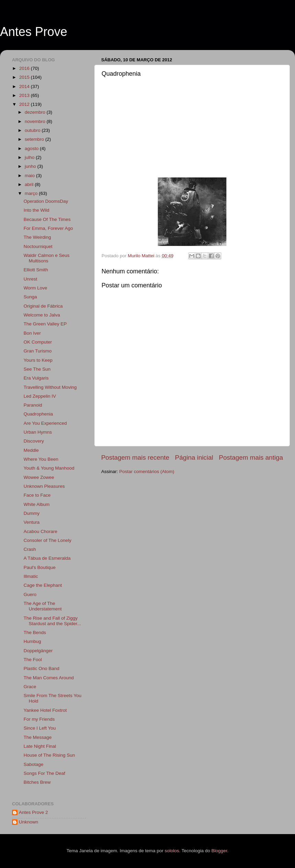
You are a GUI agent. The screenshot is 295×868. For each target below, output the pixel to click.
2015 (25, 77)
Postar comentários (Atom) (147, 472)
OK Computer (38, 342)
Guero (30, 594)
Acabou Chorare (40, 531)
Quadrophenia (38, 414)
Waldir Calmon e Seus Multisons (47, 258)
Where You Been (41, 459)
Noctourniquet (38, 246)
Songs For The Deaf (44, 773)
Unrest (31, 279)
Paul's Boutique (40, 567)
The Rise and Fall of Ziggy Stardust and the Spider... (52, 621)
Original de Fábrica (43, 306)
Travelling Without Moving (50, 387)
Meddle (31, 450)
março (32, 193)
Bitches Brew (37, 782)
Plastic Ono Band (42, 668)
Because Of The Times (47, 219)
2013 (25, 95)
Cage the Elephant (43, 585)
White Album (37, 504)
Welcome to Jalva (42, 315)
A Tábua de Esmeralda (47, 558)
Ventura (32, 522)
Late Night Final (40, 746)
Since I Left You (40, 728)
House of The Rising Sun (49, 755)
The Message (38, 737)
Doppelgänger (38, 651)
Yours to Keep (38, 360)
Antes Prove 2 (33, 812)
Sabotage (34, 764)
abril (30, 184)
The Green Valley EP (45, 324)
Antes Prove (34, 32)
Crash (30, 549)
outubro (33, 130)
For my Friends (39, 719)
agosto (32, 148)
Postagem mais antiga (251, 457)
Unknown (28, 822)
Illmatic (31, 576)
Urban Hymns (38, 432)
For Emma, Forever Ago (48, 228)
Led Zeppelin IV (40, 396)
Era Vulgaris (36, 378)
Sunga (30, 297)
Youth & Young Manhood (49, 468)
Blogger (219, 851)
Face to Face (37, 495)
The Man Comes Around (49, 678)
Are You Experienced (45, 423)
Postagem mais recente (135, 457)
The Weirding (37, 237)
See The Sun (37, 369)
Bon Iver (32, 333)
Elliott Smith (36, 270)
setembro (35, 139)
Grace (30, 687)
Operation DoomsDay (46, 201)
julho (30, 157)
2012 (25, 104)
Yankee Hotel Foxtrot (45, 710)
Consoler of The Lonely (48, 540)
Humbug (32, 641)
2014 (25, 86)
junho (31, 166)
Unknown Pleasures (44, 486)
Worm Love (36, 288)
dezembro (36, 112)
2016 (25, 68)
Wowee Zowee (39, 477)
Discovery (34, 441)
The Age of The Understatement (43, 606)
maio (30, 176)
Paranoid (33, 405)
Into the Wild (37, 210)
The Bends (35, 633)
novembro (36, 121)
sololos (172, 851)
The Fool (33, 660)
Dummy (32, 513)
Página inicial (194, 457)
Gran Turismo (38, 351)
